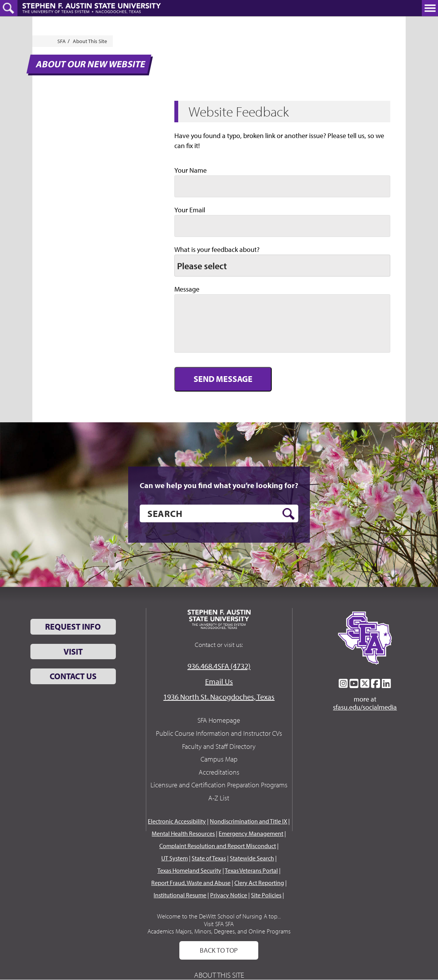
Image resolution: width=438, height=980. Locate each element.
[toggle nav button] (430, 8)
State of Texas (209, 858)
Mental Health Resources (183, 833)
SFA (62, 41)
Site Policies (266, 895)
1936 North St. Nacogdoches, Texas (219, 697)
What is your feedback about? (217, 249)
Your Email (190, 210)
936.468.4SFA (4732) (219, 666)
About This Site (90, 41)
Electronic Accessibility (177, 821)
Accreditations (219, 772)
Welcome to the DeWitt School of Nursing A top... (219, 916)
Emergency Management (251, 833)
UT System (175, 858)
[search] (219, 513)
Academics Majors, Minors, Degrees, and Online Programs (219, 931)
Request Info (73, 627)
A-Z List (219, 798)
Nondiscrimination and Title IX (248, 821)
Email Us (219, 681)
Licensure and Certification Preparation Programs (219, 785)
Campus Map (219, 759)
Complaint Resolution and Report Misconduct (218, 846)
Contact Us (73, 676)
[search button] (288, 514)
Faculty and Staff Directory (219, 746)
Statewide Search (252, 858)
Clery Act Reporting (259, 883)
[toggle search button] (9, 8)
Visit (73, 652)
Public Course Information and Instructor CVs (219, 733)
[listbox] (282, 266)
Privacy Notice (229, 895)
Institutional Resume (180, 895)
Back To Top (219, 950)
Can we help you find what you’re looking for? (219, 485)
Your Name (191, 170)
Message (187, 289)
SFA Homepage (219, 720)
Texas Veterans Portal (251, 870)
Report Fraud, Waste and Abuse (191, 883)
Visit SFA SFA (219, 924)
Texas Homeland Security (189, 870)
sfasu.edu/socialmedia (365, 707)
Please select (202, 266)
